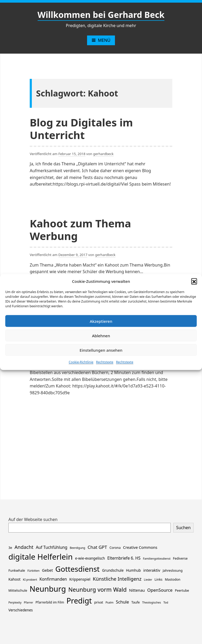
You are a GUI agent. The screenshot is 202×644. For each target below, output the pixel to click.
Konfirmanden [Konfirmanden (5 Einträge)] (53, 579)
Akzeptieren (101, 321)
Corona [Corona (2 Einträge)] (115, 548)
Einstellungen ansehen (101, 350)
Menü (101, 40)
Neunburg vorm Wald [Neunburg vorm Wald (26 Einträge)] (98, 589)
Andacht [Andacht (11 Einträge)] (24, 547)
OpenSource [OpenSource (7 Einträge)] (160, 590)
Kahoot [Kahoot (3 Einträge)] (14, 579)
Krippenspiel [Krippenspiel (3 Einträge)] (80, 579)
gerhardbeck (103, 154)
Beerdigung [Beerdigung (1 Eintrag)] (77, 548)
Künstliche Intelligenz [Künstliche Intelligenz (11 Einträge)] (117, 579)
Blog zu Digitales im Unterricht (81, 129)
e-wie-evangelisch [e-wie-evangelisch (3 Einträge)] (90, 558)
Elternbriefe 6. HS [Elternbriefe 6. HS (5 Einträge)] (124, 558)
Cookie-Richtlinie (81, 362)
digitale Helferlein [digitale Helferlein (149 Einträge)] (41, 557)
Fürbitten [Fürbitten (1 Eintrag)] (33, 571)
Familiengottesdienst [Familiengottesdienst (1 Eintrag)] (157, 559)
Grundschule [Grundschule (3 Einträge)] (113, 570)
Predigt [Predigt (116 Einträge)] (79, 601)
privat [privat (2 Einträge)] (99, 602)
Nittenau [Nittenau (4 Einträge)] (137, 590)
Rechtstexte (105, 362)
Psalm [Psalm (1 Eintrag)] (109, 602)
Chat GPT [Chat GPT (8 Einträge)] (97, 547)
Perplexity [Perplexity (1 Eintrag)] (15, 602)
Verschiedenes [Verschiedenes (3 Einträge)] (21, 610)
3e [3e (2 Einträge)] (10, 548)
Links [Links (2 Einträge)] (159, 579)
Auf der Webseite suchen (33, 519)
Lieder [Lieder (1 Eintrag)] (148, 580)
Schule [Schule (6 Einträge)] (123, 602)
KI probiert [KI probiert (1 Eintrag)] (30, 580)
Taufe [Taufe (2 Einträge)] (136, 602)
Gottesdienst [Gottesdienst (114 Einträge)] (77, 569)
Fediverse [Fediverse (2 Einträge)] (180, 558)
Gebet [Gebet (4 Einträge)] (47, 570)
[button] (194, 281)
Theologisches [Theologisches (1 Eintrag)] (152, 602)
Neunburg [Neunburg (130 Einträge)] (48, 589)
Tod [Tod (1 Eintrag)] (166, 602)
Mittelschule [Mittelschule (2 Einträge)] (18, 591)
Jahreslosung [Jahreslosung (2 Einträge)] (173, 571)
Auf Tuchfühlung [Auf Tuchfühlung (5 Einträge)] (52, 547)
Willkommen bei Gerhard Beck (101, 15)
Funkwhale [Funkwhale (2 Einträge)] (17, 571)
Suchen (183, 528)
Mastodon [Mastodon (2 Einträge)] (173, 579)
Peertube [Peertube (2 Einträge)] (182, 591)
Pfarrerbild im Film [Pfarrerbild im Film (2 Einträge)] (50, 602)
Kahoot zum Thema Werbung (80, 230)
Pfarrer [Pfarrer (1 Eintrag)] (29, 602)
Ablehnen (101, 335)
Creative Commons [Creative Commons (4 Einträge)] (140, 547)
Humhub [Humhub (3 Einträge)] (133, 570)
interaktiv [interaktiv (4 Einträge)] (152, 570)
